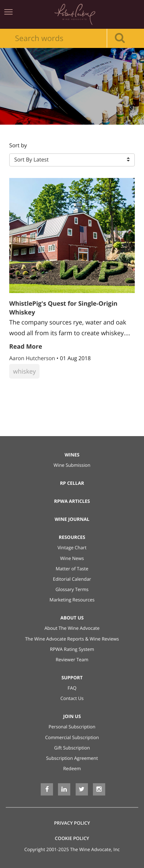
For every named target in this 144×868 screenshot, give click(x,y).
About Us (72, 618)
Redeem (72, 768)
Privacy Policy (72, 823)
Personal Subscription (72, 727)
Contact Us (72, 698)
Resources (72, 537)
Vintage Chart (72, 548)
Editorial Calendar (72, 579)
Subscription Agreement (72, 758)
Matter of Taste (72, 569)
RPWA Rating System (72, 649)
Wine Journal (72, 519)
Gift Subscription (72, 748)
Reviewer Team (72, 660)
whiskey (24, 371)
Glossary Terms (72, 589)
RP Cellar (72, 483)
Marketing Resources (72, 600)
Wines (72, 455)
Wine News (72, 558)
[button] (72, 160)
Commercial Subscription (72, 737)
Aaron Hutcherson (33, 358)
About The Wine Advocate (72, 628)
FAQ (72, 688)
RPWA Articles (72, 501)
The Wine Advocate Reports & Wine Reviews (72, 639)
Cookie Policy (72, 838)
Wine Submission (72, 465)
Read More (26, 346)
